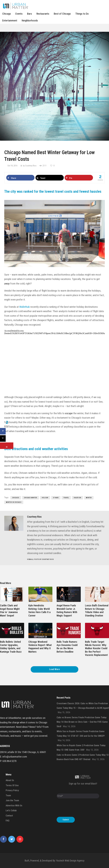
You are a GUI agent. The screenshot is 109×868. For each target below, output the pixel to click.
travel (66, 498)
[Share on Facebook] (20, 178)
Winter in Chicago (14, 502)
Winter (89, 498)
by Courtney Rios (30, 166)
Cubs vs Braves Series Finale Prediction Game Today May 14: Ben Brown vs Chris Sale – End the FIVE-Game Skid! (82, 722)
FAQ (8, 821)
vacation (77, 498)
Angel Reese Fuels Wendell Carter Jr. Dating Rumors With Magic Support (67, 610)
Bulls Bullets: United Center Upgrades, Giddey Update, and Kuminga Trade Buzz (11, 647)
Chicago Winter (31, 498)
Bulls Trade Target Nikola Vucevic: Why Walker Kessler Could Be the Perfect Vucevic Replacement (96, 648)
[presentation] (78, 808)
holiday (45, 498)
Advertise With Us (14, 806)
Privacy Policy (12, 790)
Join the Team (12, 800)
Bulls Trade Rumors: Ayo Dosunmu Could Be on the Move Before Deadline (67, 647)
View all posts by (40, 559)
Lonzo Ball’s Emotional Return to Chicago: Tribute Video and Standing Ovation (97, 610)
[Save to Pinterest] (79, 178)
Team (8, 795)
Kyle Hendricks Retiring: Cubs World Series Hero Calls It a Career (39, 610)
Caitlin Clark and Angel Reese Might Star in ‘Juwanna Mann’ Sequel (10, 610)
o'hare (56, 498)
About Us (10, 780)
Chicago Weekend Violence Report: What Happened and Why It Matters (40, 647)
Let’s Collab (11, 810)
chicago (16, 498)
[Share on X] (50, 178)
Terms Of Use (12, 785)
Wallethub (24, 307)
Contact (9, 816)
